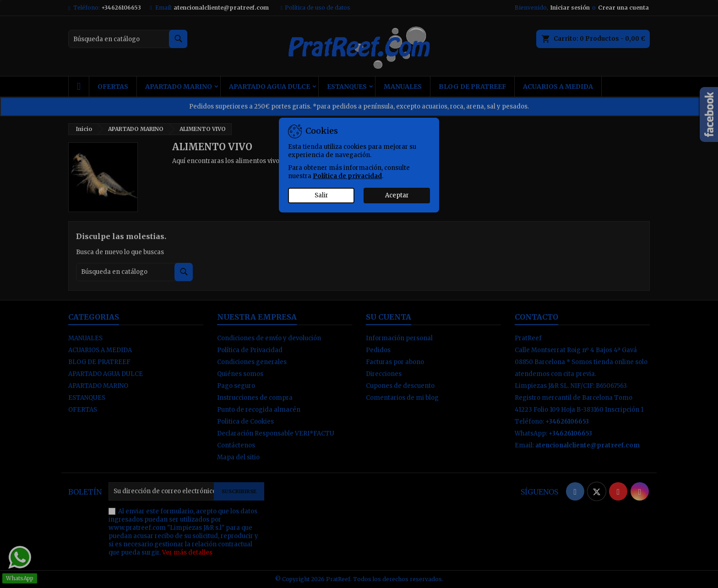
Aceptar (397, 195)
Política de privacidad (347, 176)
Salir (321, 195)
